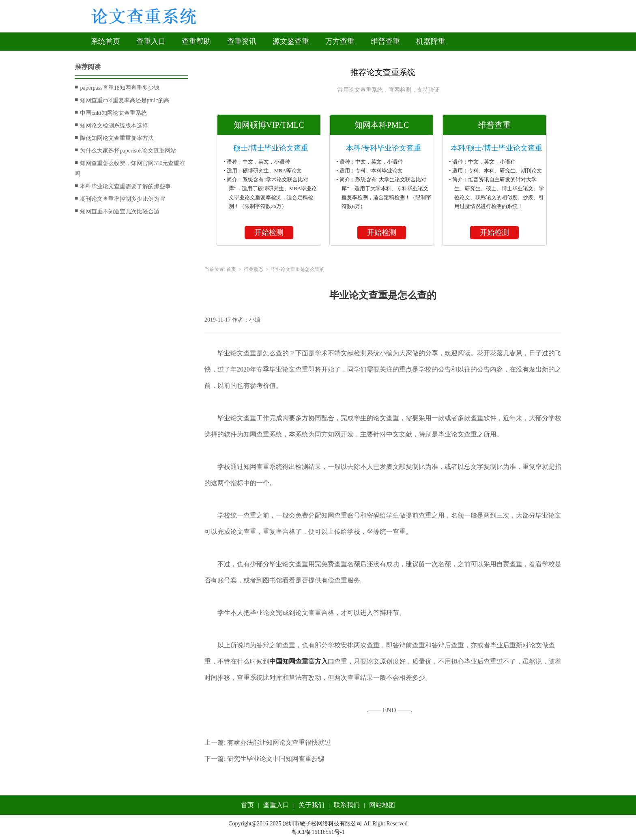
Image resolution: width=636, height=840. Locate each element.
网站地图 (382, 805)
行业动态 (254, 269)
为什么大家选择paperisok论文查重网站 (125, 150)
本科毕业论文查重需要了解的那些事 (123, 186)
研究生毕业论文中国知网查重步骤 (276, 759)
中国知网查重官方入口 (302, 661)
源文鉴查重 (291, 41)
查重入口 (151, 41)
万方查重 (340, 41)
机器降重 (431, 41)
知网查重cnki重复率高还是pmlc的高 (122, 100)
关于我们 (312, 805)
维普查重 (385, 41)
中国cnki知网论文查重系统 (111, 113)
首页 (231, 269)
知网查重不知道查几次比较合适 (117, 211)
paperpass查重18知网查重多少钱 (117, 88)
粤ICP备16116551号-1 (318, 832)
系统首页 (105, 41)
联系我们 (347, 805)
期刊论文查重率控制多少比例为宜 (120, 199)
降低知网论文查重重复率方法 (114, 138)
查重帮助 (196, 41)
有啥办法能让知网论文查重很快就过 (279, 742)
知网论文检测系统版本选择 (111, 125)
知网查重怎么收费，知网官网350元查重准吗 (130, 168)
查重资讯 (242, 41)
